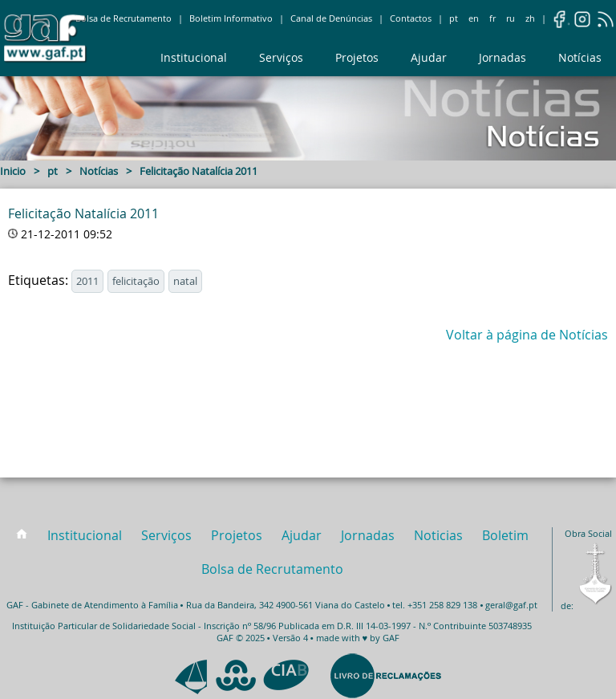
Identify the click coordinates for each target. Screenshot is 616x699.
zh (530, 18)
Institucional (194, 57)
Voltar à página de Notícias (527, 335)
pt (454, 18)
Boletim (505, 535)
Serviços (281, 57)
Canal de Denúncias (331, 18)
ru (511, 18)
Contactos (411, 18)
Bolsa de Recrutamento (124, 18)
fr (492, 18)
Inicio (13, 171)
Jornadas (503, 57)
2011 (87, 281)
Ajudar (429, 57)
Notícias (580, 57)
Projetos (357, 57)
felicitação (136, 281)
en (474, 18)
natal (185, 281)
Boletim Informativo (231, 18)
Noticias (438, 535)
